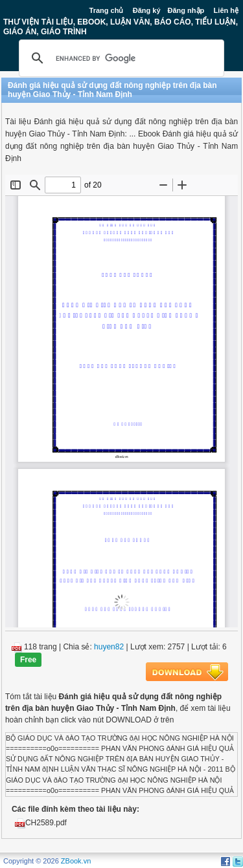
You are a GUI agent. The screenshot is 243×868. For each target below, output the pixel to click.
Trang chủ (107, 10)
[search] (120, 58)
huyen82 (109, 647)
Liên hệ (226, 10)
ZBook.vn (76, 861)
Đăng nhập (186, 10)
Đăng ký (147, 10)
